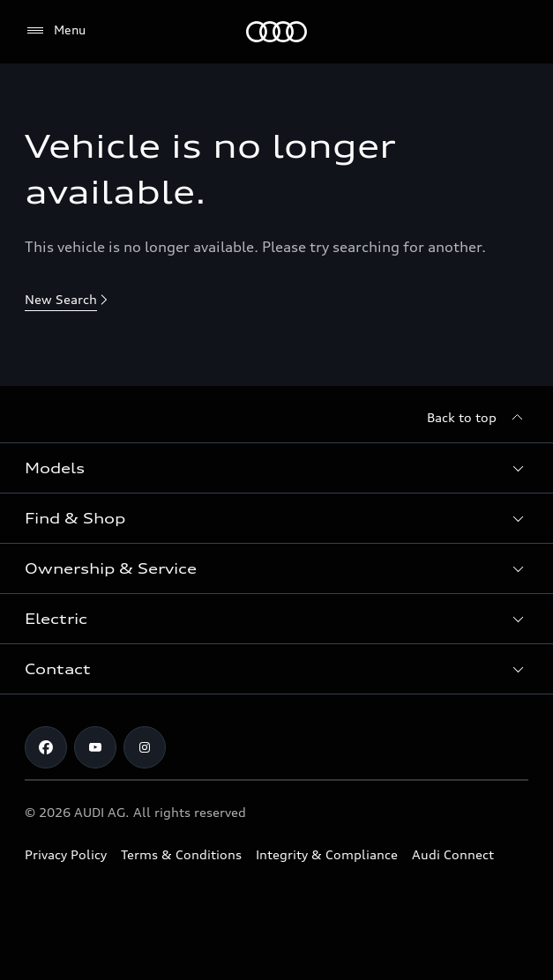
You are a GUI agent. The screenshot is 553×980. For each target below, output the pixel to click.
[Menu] (276, 32)
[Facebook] (46, 747)
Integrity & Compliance (327, 854)
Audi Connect (453, 854)
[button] (276, 468)
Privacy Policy (66, 854)
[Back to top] (478, 418)
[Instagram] (145, 747)
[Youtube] (95, 747)
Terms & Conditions (181, 854)
